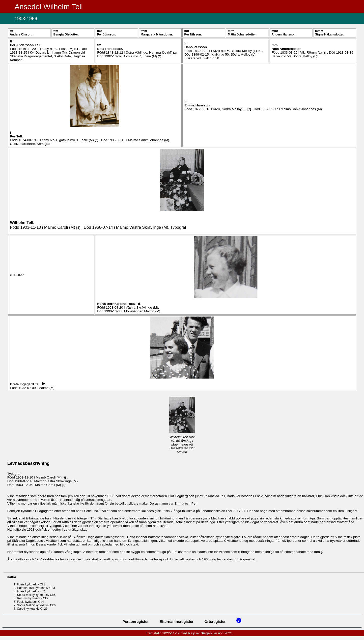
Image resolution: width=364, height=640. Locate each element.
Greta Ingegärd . (26, 384)
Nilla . (286, 49)
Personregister (136, 622)
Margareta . (157, 34)
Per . (107, 34)
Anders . (21, 34)
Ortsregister (215, 622)
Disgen (206, 633)
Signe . (330, 34)
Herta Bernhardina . (117, 304)
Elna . (110, 49)
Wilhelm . (22, 223)
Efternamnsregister (177, 622)
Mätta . (242, 34)
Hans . (196, 47)
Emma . (197, 105)
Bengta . (66, 34)
